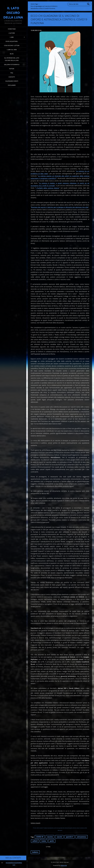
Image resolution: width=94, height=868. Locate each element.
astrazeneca (82, 837)
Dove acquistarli (12, 41)
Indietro (35, 852)
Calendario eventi (12, 81)
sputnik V (69, 837)
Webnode (64, 865)
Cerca (88, 4)
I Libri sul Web (12, 50)
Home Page (12, 29)
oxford (35, 841)
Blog (12, 54)
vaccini (59, 837)
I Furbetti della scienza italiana (47, 188)
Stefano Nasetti (35, 823)
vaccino (50, 837)
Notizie (12, 69)
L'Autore (12, 33)
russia (44, 841)
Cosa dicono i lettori (12, 45)
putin (52, 841)
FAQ (12, 73)
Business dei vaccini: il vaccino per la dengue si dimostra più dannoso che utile (60, 207)
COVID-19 (40, 837)
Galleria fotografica (12, 65)
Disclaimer (12, 85)
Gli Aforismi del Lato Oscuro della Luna (12, 59)
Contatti (12, 77)
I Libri (12, 37)
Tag (32, 837)
